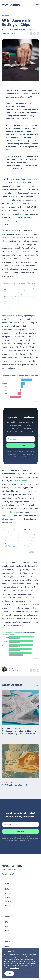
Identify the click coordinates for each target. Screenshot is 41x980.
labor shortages (20, 481)
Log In (8, 906)
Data (7, 889)
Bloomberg (22, 214)
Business (5, 15)
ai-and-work (6, 728)
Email (7, 947)
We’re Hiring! (8, 874)
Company (9, 897)
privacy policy (24, 456)
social (4, 782)
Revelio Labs (10, 237)
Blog (7, 926)
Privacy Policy (14, 968)
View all (36, 685)
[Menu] (37, 5)
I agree (9, 974)
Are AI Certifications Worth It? (14, 785)
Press (7, 930)
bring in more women (14, 488)
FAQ (7, 922)
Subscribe (21, 445)
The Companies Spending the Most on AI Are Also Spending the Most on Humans (19, 732)
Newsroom (9, 893)
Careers (8, 901)
